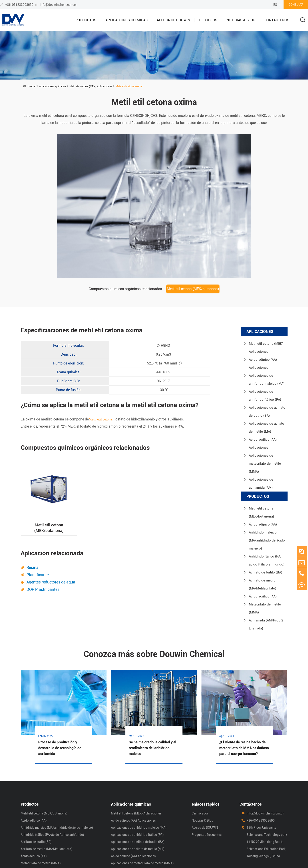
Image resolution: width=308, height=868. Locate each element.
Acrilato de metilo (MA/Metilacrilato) (263, 540)
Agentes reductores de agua (51, 537)
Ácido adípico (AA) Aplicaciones (263, 319)
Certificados (200, 768)
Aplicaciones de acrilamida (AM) (261, 439)
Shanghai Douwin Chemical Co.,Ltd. (73, 856)
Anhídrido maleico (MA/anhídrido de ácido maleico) (267, 496)
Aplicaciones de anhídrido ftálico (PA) (265, 351)
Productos (86, 20)
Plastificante (38, 530)
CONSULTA (296, 5)
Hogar (32, 86)
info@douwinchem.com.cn (59, 5)
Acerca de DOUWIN (173, 20)
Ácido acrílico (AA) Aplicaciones (263, 399)
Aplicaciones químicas (127, 20)
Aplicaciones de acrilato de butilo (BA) (267, 367)
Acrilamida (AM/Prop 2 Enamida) (266, 580)
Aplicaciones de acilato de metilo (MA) (267, 383)
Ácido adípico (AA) (263, 480)
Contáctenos (277, 20)
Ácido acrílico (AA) (263, 552)
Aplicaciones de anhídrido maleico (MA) (267, 335)
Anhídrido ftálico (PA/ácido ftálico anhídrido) (267, 516)
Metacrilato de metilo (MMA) (265, 564)
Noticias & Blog (241, 20)
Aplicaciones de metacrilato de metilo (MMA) (265, 419)
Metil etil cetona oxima (129, 86)
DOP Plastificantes (43, 545)
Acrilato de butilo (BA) (266, 528)
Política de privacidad (272, 856)
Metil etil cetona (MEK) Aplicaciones (91, 86)
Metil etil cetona (100, 375)
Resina (32, 523)
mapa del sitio (241, 856)
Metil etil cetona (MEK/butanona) (193, 244)
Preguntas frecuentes (207, 790)
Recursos (208, 20)
